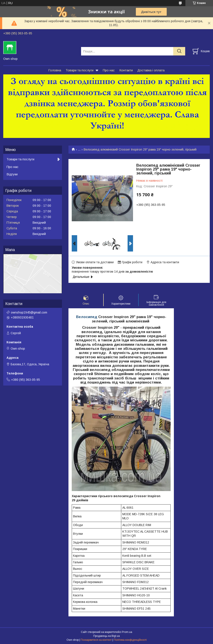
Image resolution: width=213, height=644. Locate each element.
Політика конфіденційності (130, 640)
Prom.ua (127, 632)
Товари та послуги (80, 70)
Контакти (126, 70)
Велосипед (87, 317)
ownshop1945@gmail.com (29, 312)
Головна (55, 70)
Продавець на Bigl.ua (106, 636)
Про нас (109, 70)
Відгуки (12, 174)
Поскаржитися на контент (96, 640)
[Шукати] (179, 51)
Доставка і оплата (151, 70)
